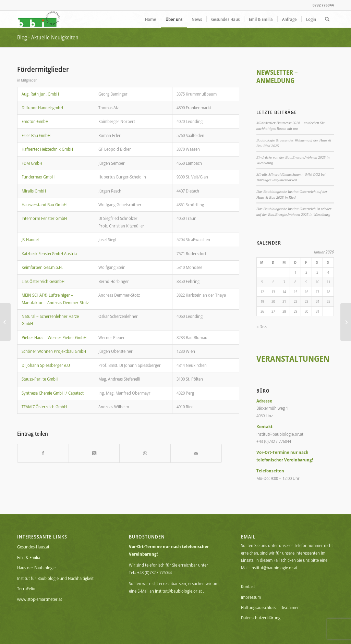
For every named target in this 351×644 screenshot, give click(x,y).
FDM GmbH (32, 163)
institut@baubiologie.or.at (178, 591)
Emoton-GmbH (35, 121)
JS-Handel (30, 239)
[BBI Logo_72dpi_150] (39, 19)
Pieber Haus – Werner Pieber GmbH (54, 337)
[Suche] (327, 19)
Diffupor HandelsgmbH (42, 108)
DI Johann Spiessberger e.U (46, 365)
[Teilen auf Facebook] (43, 453)
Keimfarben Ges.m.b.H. (42, 267)
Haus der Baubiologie (36, 568)
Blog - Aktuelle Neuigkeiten (48, 37)
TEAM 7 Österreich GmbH (44, 407)
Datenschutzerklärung (261, 618)
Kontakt (248, 586)
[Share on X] (94, 453)
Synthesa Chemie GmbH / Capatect (53, 393)
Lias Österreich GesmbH (43, 281)
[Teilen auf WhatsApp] (145, 453)
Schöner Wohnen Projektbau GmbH (54, 351)
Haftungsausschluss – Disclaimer (270, 607)
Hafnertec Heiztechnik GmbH (47, 149)
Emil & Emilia (29, 557)
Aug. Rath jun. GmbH (40, 94)
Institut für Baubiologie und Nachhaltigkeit (55, 578)
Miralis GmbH (34, 191)
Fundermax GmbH (38, 177)
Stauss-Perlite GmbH (40, 379)
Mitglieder (29, 80)
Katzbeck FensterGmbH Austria (49, 253)
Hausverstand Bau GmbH (44, 205)
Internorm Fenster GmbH (44, 218)
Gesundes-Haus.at (33, 547)
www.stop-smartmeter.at (40, 599)
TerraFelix (26, 589)
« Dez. (262, 326)
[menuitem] (151, 19)
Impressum (251, 597)
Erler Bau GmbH (36, 135)
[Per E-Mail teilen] (196, 453)
